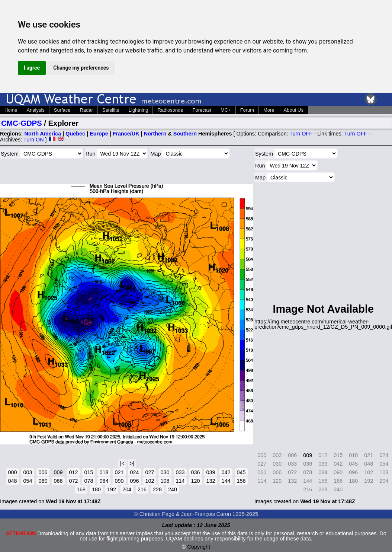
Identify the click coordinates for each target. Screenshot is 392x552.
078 (89, 481)
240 (173, 489)
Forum (247, 110)
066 (58, 481)
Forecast (202, 110)
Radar (86, 110)
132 (211, 481)
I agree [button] (32, 68)
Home (11, 110)
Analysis (36, 110)
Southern (185, 134)
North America (43, 134)
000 (12, 472)
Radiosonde (170, 110)
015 (89, 472)
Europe (99, 134)
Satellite (111, 110)
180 (96, 489)
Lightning (139, 110)
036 (195, 472)
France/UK (126, 134)
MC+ (226, 110)
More (269, 110)
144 (226, 481)
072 (73, 481)
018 (104, 472)
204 (127, 489)
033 (180, 472)
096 (134, 481)
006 (43, 472)
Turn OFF (301, 134)
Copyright (199, 547)
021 (119, 472)
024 (134, 472)
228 (157, 489)
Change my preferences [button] (81, 68)
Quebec (75, 134)
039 (211, 472)
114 (180, 481)
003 (28, 472)
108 (165, 481)
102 (150, 481)
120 (195, 481)
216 (142, 489)
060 (43, 481)
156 (241, 481)
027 (150, 472)
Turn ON (34, 140)
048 (12, 481)
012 (73, 472)
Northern (155, 134)
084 (104, 481)
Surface (62, 110)
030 (165, 472)
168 (81, 489)
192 (112, 489)
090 (119, 481)
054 (28, 481)
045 (241, 472)
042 (226, 472)
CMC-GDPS (22, 123)
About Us (294, 110)
